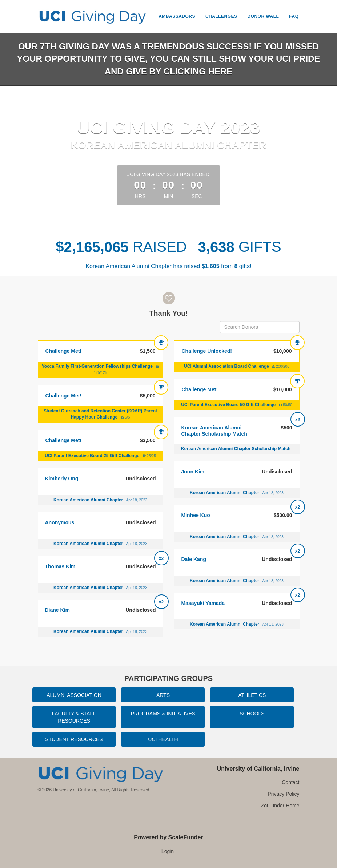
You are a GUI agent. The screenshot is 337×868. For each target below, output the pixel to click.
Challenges (221, 16)
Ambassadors (177, 16)
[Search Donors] (260, 327)
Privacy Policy (283, 794)
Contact (290, 782)
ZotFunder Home (280, 806)
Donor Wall (263, 16)
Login (168, 851)
